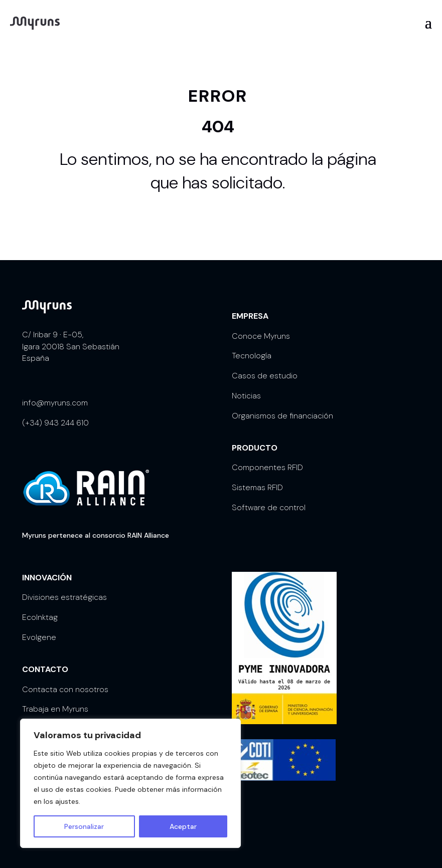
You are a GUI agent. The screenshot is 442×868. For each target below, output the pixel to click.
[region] (130, 783)
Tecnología (252, 356)
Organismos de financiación (282, 416)
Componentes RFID (267, 467)
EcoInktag (40, 617)
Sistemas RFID (257, 487)
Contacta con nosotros (65, 689)
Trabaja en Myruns (55, 709)
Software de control (269, 507)
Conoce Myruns (261, 336)
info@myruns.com (55, 403)
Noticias (246, 396)
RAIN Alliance (148, 535)
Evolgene (39, 637)
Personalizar (84, 826)
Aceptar (183, 826)
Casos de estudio (265, 376)
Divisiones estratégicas (64, 597)
